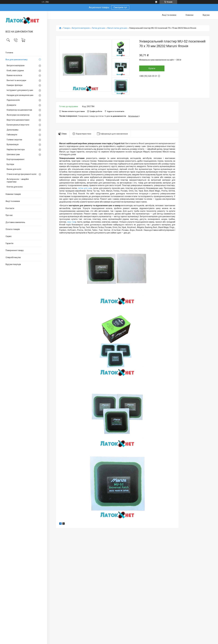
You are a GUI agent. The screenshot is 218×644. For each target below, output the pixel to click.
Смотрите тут (120, 7)
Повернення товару (15, 250)
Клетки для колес (15, 187)
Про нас (9, 215)
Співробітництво (13, 257)
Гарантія (9, 243)
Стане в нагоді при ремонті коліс (22, 174)
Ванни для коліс (14, 169)
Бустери (10, 164)
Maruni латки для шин (117, 28)
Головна (9, 53)
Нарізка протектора (16, 149)
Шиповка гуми (13, 154)
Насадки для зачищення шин (20, 95)
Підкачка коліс (13, 100)
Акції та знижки (13, 201)
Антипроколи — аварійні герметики (18, 181)
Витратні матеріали (16, 65)
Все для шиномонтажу (16, 60)
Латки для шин (98, 28)
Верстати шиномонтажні (18, 120)
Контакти (10, 208)
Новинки (189, 15)
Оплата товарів (13, 229)
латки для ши (84, 188)
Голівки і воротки (14, 140)
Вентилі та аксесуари (16, 80)
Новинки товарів (13, 194)
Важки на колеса (14, 75)
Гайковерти (12, 135)
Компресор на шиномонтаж (19, 110)
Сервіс (9, 236)
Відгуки (206, 15)
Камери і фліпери (15, 85)
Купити (152, 68)
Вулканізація (13, 144)
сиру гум (71, 222)
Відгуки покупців (13, 264)
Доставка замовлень (15, 222)
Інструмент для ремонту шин (20, 90)
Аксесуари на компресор (18, 115)
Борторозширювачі (16, 159)
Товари (66, 28)
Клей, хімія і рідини (15, 70)
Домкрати (11, 105)
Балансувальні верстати (18, 125)
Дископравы (13, 130)
